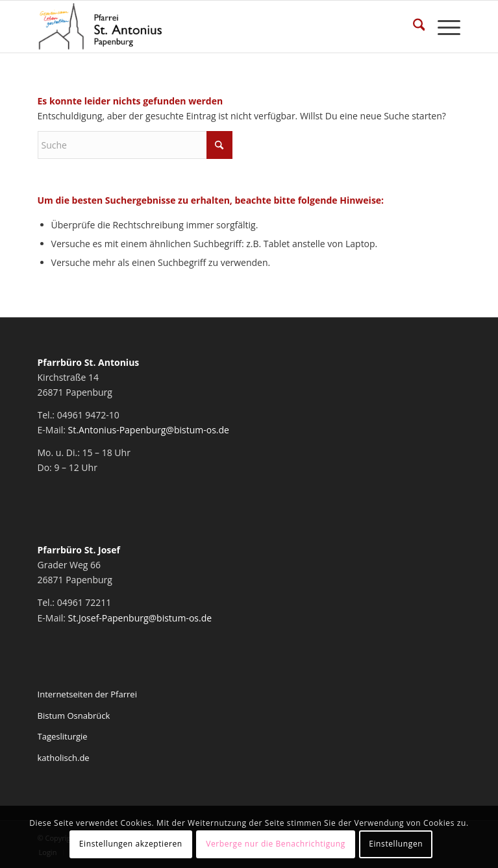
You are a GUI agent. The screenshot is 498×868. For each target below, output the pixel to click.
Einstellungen (396, 844)
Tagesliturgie (63, 736)
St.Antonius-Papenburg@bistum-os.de (149, 430)
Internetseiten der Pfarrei (87, 694)
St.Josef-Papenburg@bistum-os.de (140, 618)
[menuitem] (413, 27)
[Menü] (442, 27)
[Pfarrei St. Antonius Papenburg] (207, 27)
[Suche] (413, 27)
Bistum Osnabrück (74, 716)
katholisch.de (64, 758)
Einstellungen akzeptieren (131, 844)
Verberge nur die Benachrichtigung (276, 844)
